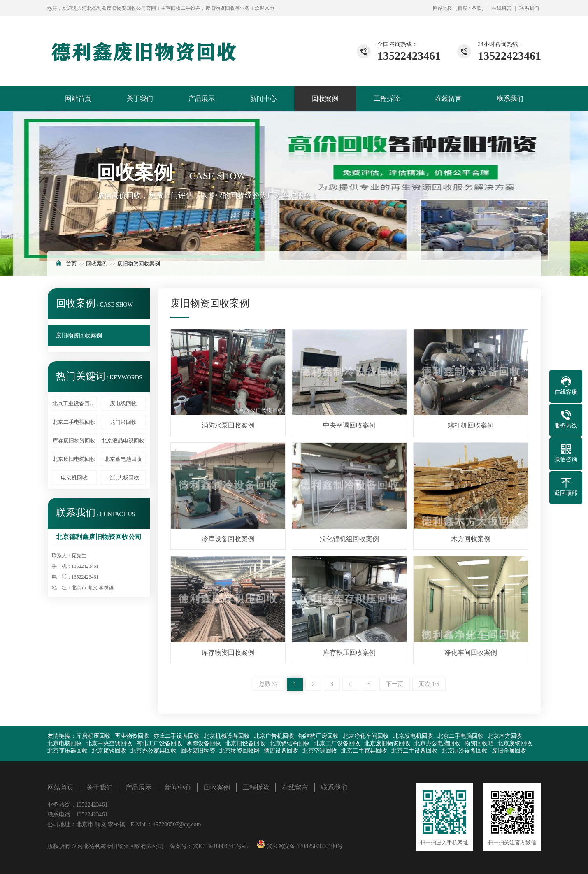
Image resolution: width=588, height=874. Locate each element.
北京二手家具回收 (364, 751)
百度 (462, 8)
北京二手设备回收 (414, 751)
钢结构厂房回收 (318, 736)
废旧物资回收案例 (139, 264)
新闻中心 (263, 99)
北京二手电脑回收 (460, 736)
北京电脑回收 (65, 743)
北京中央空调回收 (109, 743)
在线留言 (502, 8)
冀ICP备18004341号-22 (221, 846)
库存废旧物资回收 (74, 440)
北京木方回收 (505, 736)
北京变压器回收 (67, 751)
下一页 (395, 684)
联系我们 (529, 8)
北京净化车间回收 (366, 736)
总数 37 (269, 684)
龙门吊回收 (123, 422)
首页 (71, 264)
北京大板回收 (123, 478)
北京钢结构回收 (290, 743)
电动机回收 (74, 478)
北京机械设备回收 (227, 736)
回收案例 (325, 99)
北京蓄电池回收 (123, 459)
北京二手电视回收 (74, 422)
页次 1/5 (429, 684)
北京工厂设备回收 (337, 743)
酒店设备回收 (281, 751)
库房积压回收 (93, 736)
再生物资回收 (132, 736)
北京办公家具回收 (153, 751)
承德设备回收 (204, 743)
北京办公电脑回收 (437, 743)
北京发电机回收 (413, 736)
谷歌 (476, 8)
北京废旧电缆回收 (74, 459)
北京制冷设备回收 (465, 751)
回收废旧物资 (198, 751)
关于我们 (140, 99)
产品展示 (202, 99)
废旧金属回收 (509, 751)
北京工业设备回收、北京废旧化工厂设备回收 (74, 403)
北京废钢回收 (515, 743)
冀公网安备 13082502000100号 (304, 846)
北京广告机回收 (274, 736)
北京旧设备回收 (245, 743)
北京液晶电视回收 (123, 440)
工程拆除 (387, 99)
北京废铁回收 (109, 751)
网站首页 (78, 99)
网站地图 (443, 8)
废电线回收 (123, 403)
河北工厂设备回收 (159, 743)
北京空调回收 (320, 751)
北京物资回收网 (239, 751)
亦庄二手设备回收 (177, 736)
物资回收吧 (479, 743)
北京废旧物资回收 (387, 743)
